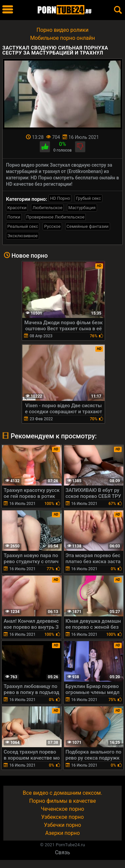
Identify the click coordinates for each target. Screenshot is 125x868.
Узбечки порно (62, 825)
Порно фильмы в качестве (62, 801)
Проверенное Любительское (55, 217)
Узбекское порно (63, 817)
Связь (62, 852)
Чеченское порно (63, 809)
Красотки (17, 208)
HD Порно (60, 198)
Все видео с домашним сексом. (62, 793)
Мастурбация (82, 208)
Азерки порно (63, 833)
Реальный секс (23, 226)
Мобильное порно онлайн (62, 38)
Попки (14, 217)
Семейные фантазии (88, 226)
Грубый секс (88, 198)
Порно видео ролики (63, 30)
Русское (52, 226)
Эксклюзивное (22, 236)
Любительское (47, 208)
